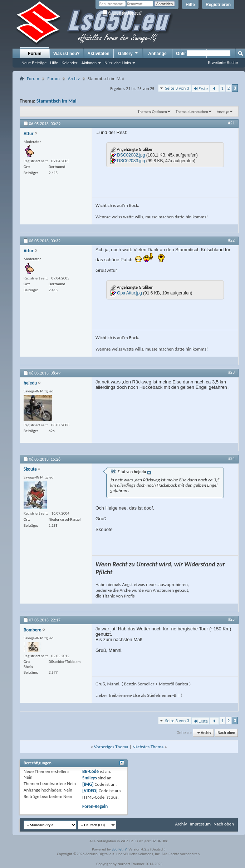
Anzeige (223, 112)
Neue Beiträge (34, 63)
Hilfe (190, 5)
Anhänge (157, 54)
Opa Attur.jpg (129, 293)
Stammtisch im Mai (57, 101)
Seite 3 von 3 (177, 88)
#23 (231, 372)
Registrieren (218, 5)
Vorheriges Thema (111, 747)
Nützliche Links (118, 63)
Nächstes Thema (148, 747)
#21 (231, 123)
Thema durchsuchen (192, 112)
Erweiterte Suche (223, 63)
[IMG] (88, 784)
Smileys (90, 778)
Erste (200, 88)
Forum (35, 54)
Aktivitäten (99, 54)
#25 (231, 619)
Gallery (128, 53)
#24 (231, 458)
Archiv (74, 78)
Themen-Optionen (152, 112)
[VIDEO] (90, 791)
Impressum (200, 824)
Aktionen (89, 63)
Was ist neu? (67, 54)
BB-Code (90, 771)
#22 (231, 240)
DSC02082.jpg (131, 155)
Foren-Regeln (95, 806)
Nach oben (226, 733)
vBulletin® (120, 849)
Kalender (69, 63)
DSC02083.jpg (131, 161)
